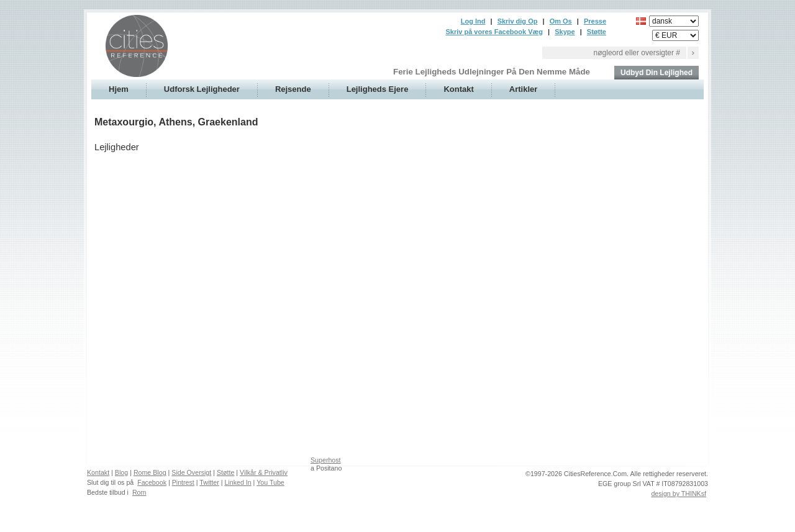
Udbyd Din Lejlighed (656, 73)
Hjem (119, 89)
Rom (139, 492)
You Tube (270, 482)
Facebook (152, 482)
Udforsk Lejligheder (202, 89)
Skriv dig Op (518, 21)
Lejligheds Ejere (378, 89)
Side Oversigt (191, 472)
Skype (565, 32)
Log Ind (473, 21)
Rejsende (293, 89)
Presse (595, 21)
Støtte (597, 32)
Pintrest (183, 482)
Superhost (326, 460)
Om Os (561, 21)
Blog (121, 472)
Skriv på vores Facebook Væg (494, 32)
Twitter (209, 482)
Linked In (238, 482)
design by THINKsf (679, 494)
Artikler (524, 89)
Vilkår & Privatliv (264, 472)
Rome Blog (150, 472)
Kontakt (458, 89)
